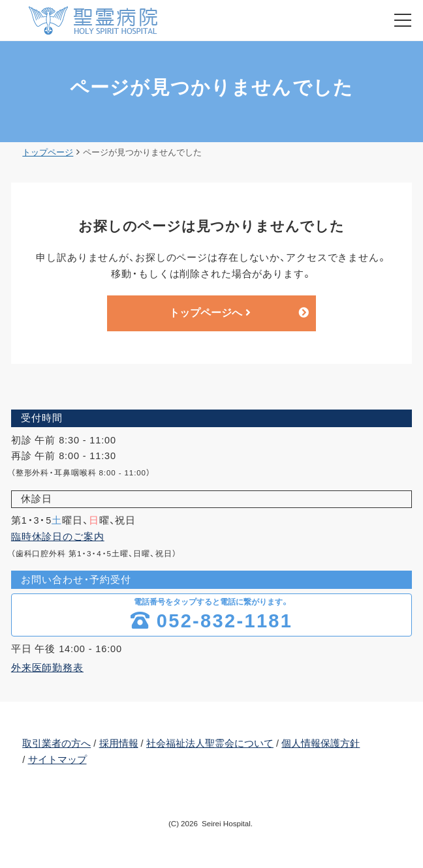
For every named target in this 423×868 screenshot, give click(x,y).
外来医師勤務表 (47, 668)
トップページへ (210, 313)
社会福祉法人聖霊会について (210, 744)
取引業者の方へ (56, 744)
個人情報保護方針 (321, 744)
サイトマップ (57, 760)
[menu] (403, 20)
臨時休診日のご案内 (58, 537)
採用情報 (119, 744)
